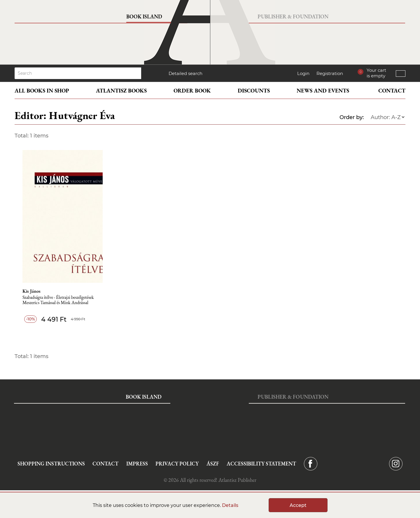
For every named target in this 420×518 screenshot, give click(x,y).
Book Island (144, 16)
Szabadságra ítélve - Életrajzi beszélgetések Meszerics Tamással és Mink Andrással (58, 300)
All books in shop (42, 91)
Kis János (32, 291)
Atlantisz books (121, 91)
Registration (330, 73)
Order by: (352, 117)
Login (303, 73)
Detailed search (185, 73)
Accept (298, 505)
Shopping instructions (51, 464)
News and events (323, 91)
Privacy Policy (177, 464)
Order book (192, 91)
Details (230, 505)
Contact (392, 91)
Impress (137, 464)
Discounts (254, 91)
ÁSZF (213, 464)
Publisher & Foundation (293, 16)
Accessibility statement (261, 464)
